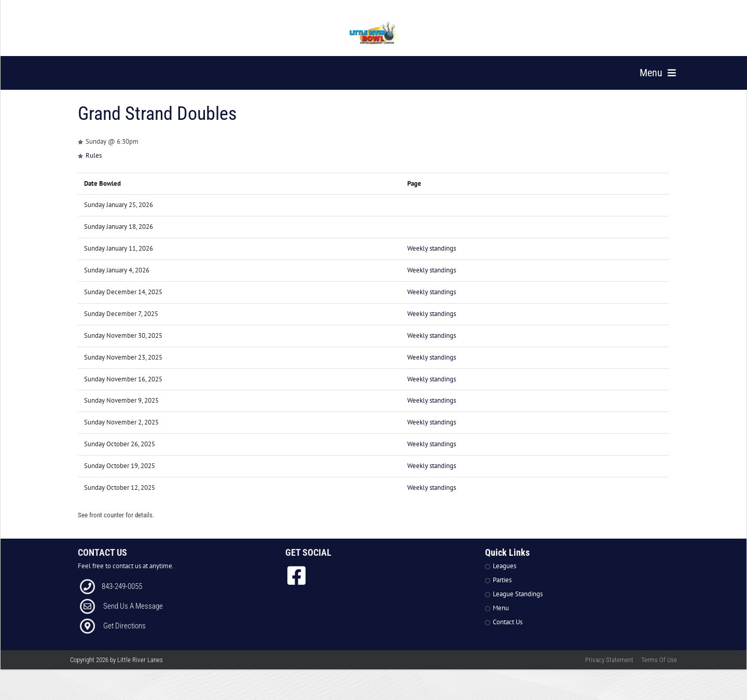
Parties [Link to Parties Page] (502, 592)
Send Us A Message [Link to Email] (133, 619)
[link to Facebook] (296, 588)
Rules (94, 167)
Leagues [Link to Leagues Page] (504, 578)
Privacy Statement (609, 672)
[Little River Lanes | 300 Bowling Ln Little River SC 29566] (374, 35)
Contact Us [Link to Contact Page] (508, 634)
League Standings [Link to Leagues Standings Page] (518, 606)
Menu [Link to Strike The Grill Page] (501, 620)
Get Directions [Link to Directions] (125, 638)
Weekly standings (432, 261)
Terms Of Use (659, 672)
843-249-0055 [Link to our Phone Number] (122, 599)
